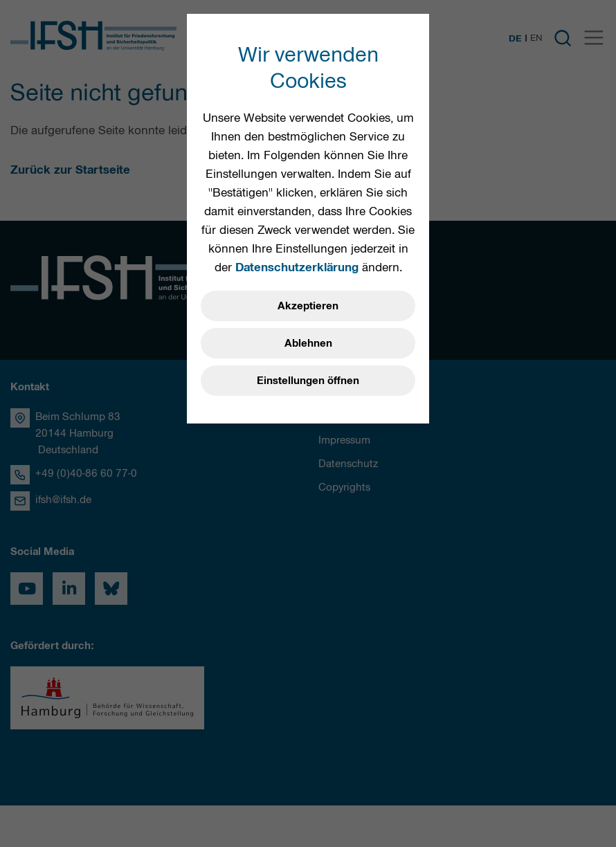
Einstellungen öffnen (308, 381)
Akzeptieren (308, 306)
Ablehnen (308, 343)
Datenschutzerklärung (297, 267)
